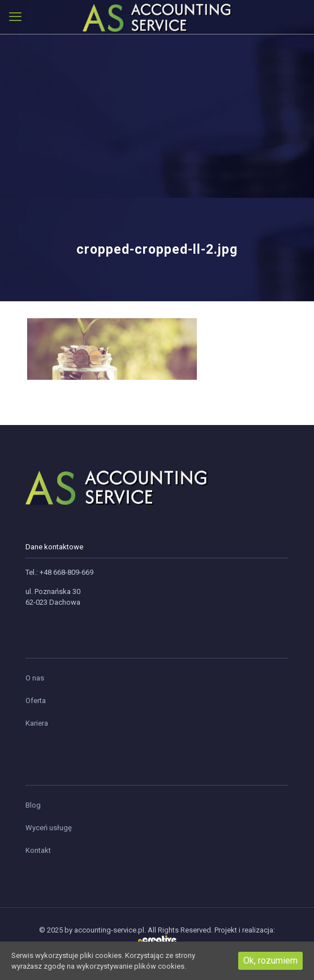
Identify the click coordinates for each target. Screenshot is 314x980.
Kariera (37, 723)
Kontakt (38, 850)
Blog (33, 805)
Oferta (36, 701)
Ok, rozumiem (270, 961)
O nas (35, 678)
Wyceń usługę (49, 828)
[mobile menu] (15, 17)
